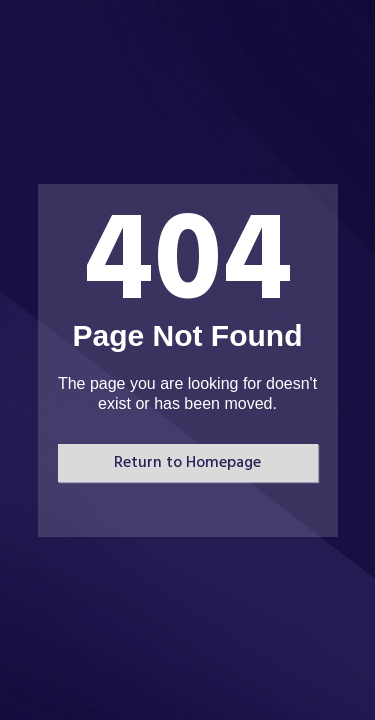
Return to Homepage (187, 463)
